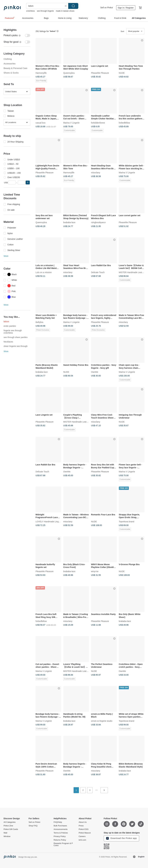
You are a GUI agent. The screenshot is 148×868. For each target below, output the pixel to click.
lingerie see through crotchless (13, 332)
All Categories (10, 822)
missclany (96, 173)
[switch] (17, 35)
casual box (40, 123)
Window (7, 836)
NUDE (122, 73)
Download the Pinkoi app (122, 838)
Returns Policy (60, 840)
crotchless (30, 11)
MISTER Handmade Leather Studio (80, 422)
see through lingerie (45, 11)
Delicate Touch (98, 272)
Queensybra (69, 73)
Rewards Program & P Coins (63, 844)
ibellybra (39, 322)
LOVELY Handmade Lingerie (49, 521)
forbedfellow (124, 123)
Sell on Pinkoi (107, 8)
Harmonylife (41, 73)
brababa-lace (69, 222)
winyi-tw (95, 571)
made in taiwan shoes (65, 11)
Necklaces (8, 342)
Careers (82, 836)
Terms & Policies (61, 833)
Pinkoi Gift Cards (11, 829)
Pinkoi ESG (83, 829)
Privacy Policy (60, 836)
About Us (83, 822)
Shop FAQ (33, 826)
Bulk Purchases (60, 826)
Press (81, 826)
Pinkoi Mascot (85, 833)
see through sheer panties (16, 337)
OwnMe (95, 372)
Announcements (61, 829)
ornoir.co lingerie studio (102, 721)
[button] (28, 182)
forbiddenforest (98, 123)
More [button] (6, 256)
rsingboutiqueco (98, 222)
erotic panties (10, 326)
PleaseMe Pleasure (100, 73)
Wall (5, 833)
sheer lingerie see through (16, 346)
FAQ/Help (58, 822)
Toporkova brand (127, 521)
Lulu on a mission (44, 272)
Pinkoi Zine (8, 826)
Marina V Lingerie (71, 123)
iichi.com (82, 840)
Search (73, 6)
